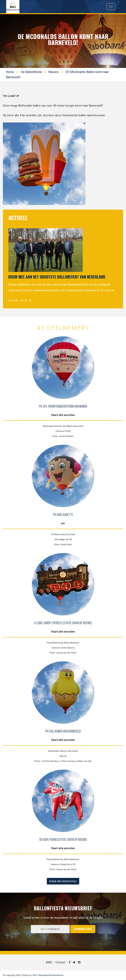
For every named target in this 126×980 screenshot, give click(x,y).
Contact (60, 962)
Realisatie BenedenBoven (51, 975)
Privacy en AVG (29, 975)
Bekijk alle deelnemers (63, 881)
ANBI (49, 962)
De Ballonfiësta (31, 72)
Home (10, 72)
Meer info (20, 300)
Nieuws (53, 72)
